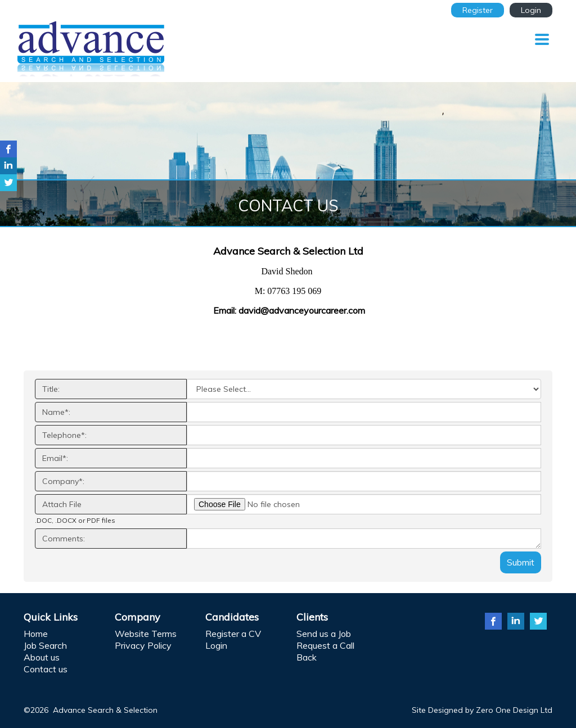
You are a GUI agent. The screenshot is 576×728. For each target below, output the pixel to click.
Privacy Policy (143, 645)
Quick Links (51, 617)
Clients (312, 617)
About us (42, 657)
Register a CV (233, 634)
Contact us (46, 669)
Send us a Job (324, 634)
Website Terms (146, 634)
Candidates (232, 617)
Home (36, 634)
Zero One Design (507, 710)
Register (478, 10)
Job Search (45, 645)
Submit (521, 562)
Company (138, 617)
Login (531, 10)
